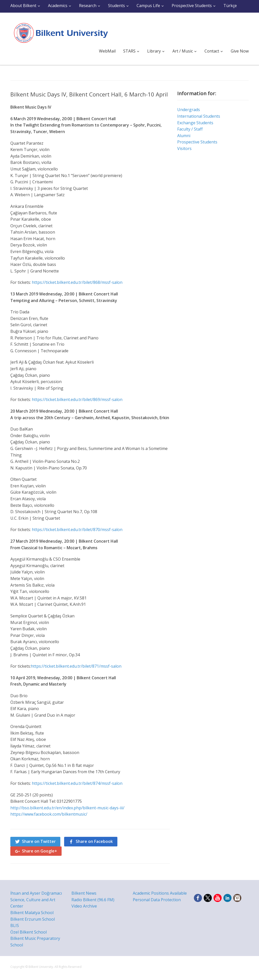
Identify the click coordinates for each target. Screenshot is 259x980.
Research (88, 6)
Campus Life (148, 6)
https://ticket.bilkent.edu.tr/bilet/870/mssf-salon (77, 530)
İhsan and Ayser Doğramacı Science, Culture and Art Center (36, 900)
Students (116, 6)
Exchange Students (195, 123)
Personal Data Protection (157, 900)
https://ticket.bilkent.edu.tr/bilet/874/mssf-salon (77, 783)
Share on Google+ (40, 851)
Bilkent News (84, 893)
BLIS (15, 925)
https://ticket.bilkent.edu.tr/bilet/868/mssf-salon (77, 282)
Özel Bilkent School (29, 932)
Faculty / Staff (190, 129)
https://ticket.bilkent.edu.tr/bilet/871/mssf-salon (76, 666)
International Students (199, 116)
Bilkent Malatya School (32, 913)
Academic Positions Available (160, 893)
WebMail (107, 51)
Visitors (184, 148)
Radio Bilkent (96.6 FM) (93, 900)
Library (154, 51)
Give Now (240, 51)
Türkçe (230, 6)
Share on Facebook (94, 841)
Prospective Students (192, 6)
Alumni (184, 136)
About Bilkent (23, 6)
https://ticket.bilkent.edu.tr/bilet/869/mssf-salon (77, 399)
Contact (212, 51)
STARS (129, 51)
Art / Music (183, 51)
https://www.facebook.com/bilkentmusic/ (49, 814)
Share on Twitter (39, 841)
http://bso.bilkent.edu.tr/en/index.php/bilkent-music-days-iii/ (67, 808)
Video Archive (84, 906)
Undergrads (189, 110)
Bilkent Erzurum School (33, 919)
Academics (58, 6)
